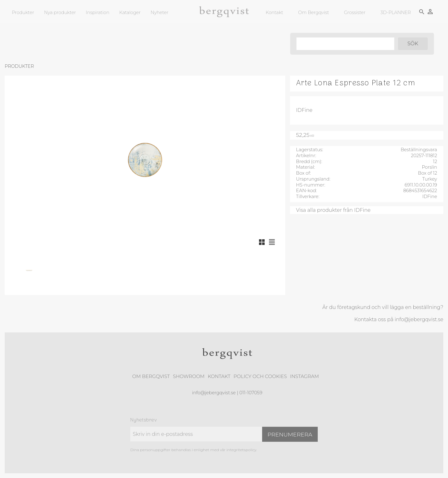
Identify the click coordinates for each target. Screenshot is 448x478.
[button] (262, 242)
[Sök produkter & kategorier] (344, 44)
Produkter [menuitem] (23, 12)
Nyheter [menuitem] (159, 12)
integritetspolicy (241, 450)
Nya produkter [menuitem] (60, 12)
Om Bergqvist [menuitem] (313, 12)
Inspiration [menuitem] (98, 12)
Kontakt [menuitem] (274, 12)
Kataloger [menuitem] (130, 12)
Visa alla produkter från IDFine (333, 210)
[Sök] (412, 44)
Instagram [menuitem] (304, 376)
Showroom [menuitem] (189, 376)
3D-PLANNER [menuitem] (395, 12)
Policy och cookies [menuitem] (260, 376)
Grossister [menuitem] (354, 12)
